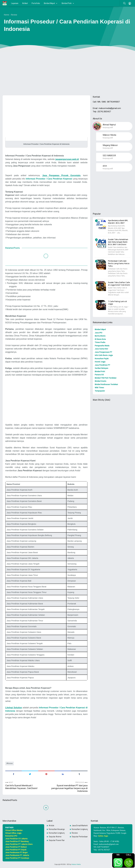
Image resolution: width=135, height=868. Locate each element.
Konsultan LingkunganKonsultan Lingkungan (57, 833)
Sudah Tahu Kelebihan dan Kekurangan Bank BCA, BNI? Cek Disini (118, 242)
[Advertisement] (67, 73)
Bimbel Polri (67, 3)
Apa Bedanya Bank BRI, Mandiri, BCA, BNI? (118, 222)
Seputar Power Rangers (57, 840)
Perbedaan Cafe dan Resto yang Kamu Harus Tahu (119, 263)
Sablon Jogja (103, 836)
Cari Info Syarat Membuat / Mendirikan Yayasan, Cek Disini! (21, 787)
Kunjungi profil (108, 128)
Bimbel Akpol (49, 3)
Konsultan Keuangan (57, 829)
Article (51, 826)
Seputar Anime (55, 837)
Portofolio (36, 3)
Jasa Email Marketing (80, 826)
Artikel (25, 3)
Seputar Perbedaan (80, 837)
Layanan (15, 3)
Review (10, 763)
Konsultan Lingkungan (80, 829)
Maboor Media (76, 864)
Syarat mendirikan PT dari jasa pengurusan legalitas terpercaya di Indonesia (69, 788)
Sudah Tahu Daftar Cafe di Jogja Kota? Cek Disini (119, 284)
